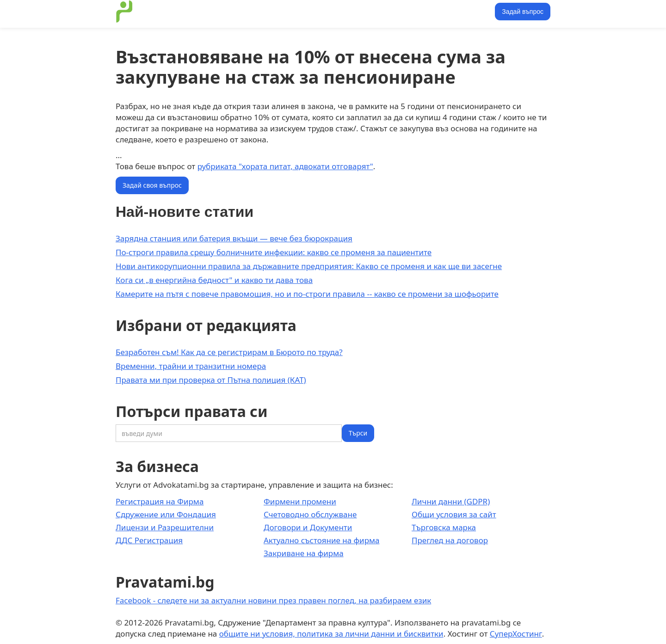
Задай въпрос (523, 12)
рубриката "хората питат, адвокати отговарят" (285, 166)
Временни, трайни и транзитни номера (191, 366)
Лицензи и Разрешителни (165, 527)
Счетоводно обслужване (310, 514)
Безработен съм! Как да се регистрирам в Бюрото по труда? (229, 352)
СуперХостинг (516, 634)
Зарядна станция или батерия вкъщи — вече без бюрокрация (234, 238)
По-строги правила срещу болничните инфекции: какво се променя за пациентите (274, 252)
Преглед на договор (450, 540)
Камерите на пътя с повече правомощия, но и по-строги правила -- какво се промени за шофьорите (307, 294)
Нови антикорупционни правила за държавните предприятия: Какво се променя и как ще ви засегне (309, 266)
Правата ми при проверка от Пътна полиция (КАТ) (211, 380)
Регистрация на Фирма (160, 501)
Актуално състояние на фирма (322, 540)
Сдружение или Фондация (166, 514)
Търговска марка (444, 527)
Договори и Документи (308, 527)
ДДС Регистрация (149, 540)
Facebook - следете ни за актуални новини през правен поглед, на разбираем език (273, 600)
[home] (124, 12)
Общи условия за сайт (454, 514)
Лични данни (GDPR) (451, 501)
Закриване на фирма (304, 553)
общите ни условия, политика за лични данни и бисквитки (331, 634)
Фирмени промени (300, 501)
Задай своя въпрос (152, 185)
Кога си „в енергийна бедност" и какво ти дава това (214, 280)
